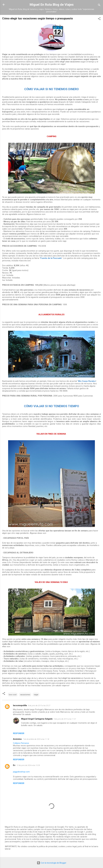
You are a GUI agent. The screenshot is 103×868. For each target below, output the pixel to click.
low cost (13, 695)
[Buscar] (99, 5)
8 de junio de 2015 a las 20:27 (39, 706)
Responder (19, 733)
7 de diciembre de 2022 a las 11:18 (36, 739)
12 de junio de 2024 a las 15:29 (28, 765)
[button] (99, 19)
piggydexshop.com (21, 772)
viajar (36, 695)
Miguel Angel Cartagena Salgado (37, 719)
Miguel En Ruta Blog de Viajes (52, 5)
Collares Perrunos (21, 743)
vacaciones (25, 695)
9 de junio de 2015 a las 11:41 (65, 719)
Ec (14, 765)
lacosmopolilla (20, 705)
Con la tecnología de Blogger (52, 863)
